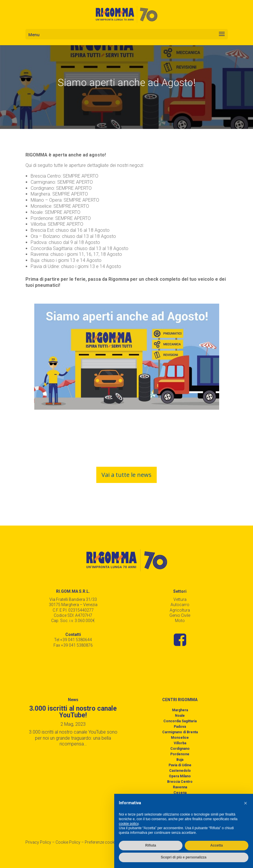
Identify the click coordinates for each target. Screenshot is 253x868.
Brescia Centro (180, 782)
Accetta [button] (216, 845)
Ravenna (180, 787)
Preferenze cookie (101, 842)
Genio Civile (180, 615)
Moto (180, 621)
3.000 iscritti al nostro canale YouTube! (73, 712)
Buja (180, 760)
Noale (180, 716)
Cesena (180, 793)
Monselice (180, 738)
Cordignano (180, 749)
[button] (245, 803)
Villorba (180, 743)
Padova (180, 727)
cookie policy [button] (129, 824)
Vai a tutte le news (126, 475)
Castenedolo (180, 771)
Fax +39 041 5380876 (73, 645)
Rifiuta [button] (150, 845)
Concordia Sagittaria (180, 721)
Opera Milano (180, 776)
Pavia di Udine (180, 765)
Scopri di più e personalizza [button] (184, 857)
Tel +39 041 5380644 (73, 640)
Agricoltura (180, 610)
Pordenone (180, 754)
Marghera (180, 710)
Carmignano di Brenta (180, 732)
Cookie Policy (68, 842)
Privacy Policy (38, 842)
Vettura (180, 599)
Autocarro (180, 605)
